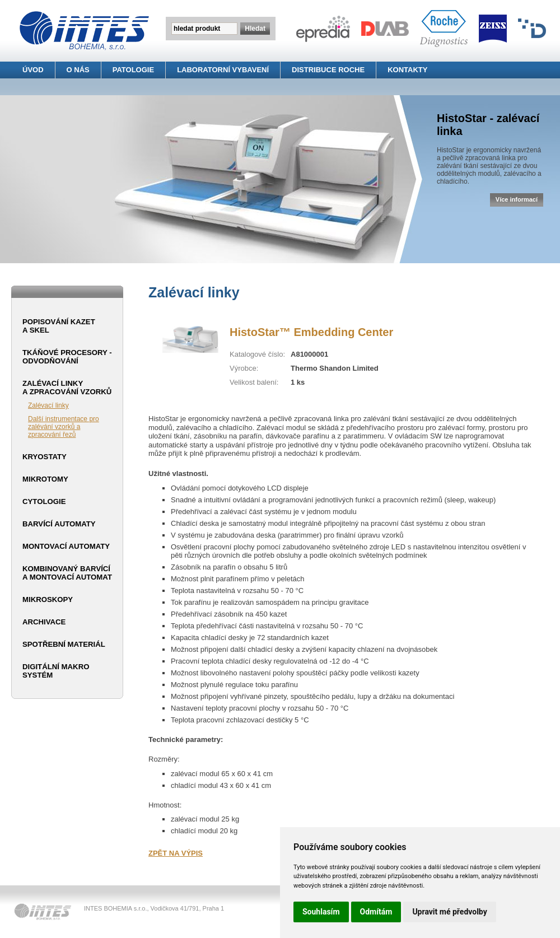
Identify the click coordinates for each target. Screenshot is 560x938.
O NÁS (78, 70)
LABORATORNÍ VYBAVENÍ (223, 70)
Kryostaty (45, 457)
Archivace (44, 622)
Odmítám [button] (376, 912)
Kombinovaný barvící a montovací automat (67, 573)
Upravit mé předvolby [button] (449, 912)
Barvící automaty (59, 524)
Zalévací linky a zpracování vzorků (67, 388)
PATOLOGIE (133, 70)
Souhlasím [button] (321, 912)
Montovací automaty (66, 546)
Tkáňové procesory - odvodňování (67, 357)
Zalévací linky (48, 405)
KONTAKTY (407, 70)
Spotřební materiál (64, 644)
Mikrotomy (45, 479)
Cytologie (44, 501)
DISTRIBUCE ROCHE (328, 70)
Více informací (517, 199)
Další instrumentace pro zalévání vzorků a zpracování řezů (64, 427)
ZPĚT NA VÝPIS (176, 853)
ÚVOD (33, 70)
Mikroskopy (48, 599)
